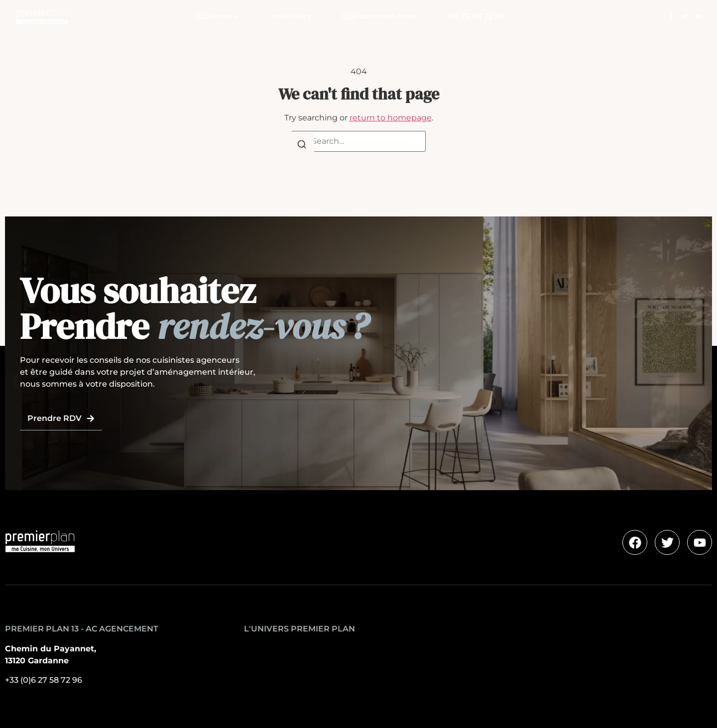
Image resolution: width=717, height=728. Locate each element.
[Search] (302, 146)
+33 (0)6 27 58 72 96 (44, 680)
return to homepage (391, 118)
